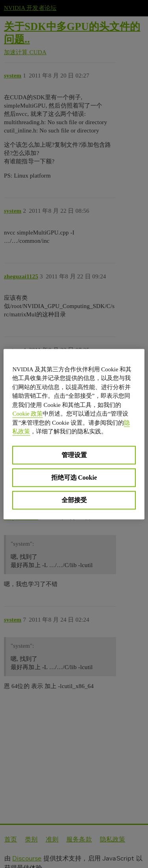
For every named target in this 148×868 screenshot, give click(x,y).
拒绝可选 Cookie (74, 477)
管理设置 (74, 455)
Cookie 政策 (27, 414)
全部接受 (74, 500)
